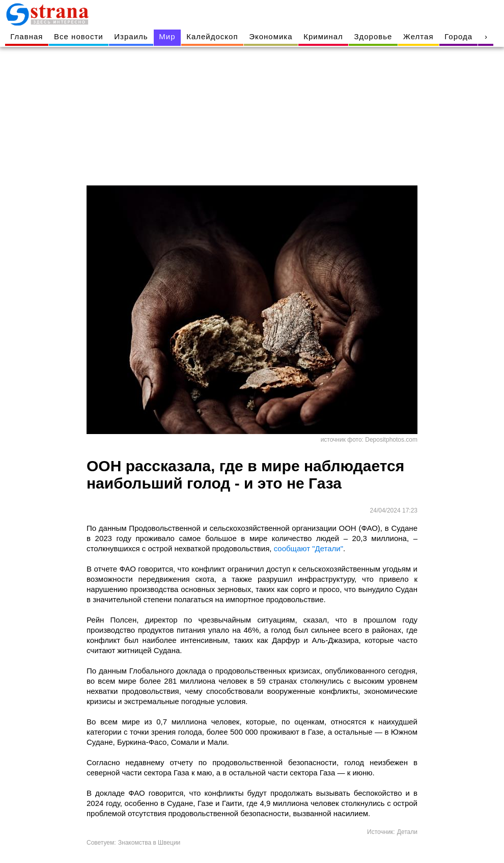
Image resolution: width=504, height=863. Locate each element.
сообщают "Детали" (309, 548)
